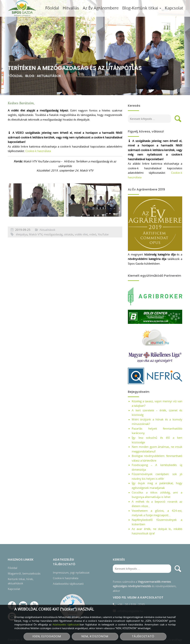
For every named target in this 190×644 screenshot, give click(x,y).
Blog (23, 76)
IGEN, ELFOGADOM (47, 636)
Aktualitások (43, 76)
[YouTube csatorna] (34, 603)
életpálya (22, 245)
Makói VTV (36, 245)
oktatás (69, 245)
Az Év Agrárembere (101, 8)
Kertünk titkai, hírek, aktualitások (21, 579)
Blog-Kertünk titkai (142, 8)
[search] (178, 119)
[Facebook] (12, 603)
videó (93, 245)
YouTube (103, 245)
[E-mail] (23, 603)
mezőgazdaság (53, 245)
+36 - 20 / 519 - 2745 (131, 602)
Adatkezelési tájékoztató (68, 581)
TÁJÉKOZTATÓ (143, 636)
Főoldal (52, 8)
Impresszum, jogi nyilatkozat (71, 570)
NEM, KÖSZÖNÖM (95, 636)
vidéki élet (81, 245)
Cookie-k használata (38, 151)
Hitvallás (71, 8)
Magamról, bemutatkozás (24, 571)
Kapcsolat (174, 8)
